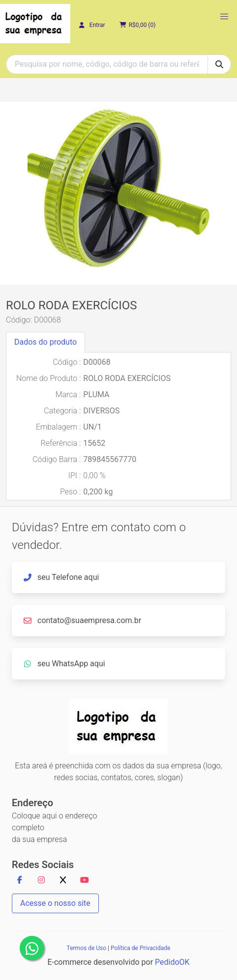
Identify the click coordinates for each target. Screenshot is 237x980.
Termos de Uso (87, 948)
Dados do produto (45, 342)
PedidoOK (172, 962)
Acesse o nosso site (55, 903)
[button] (224, 17)
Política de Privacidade (140, 948)
